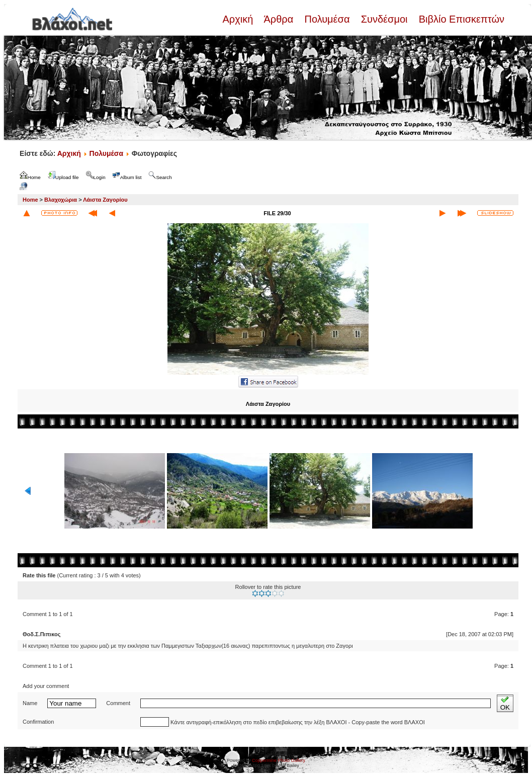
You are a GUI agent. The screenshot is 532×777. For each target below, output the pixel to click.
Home (30, 200)
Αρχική (239, 19)
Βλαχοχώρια (61, 200)
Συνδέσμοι (384, 19)
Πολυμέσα (327, 19)
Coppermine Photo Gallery (279, 760)
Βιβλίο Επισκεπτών (460, 19)
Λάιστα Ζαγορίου (105, 200)
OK (505, 703)
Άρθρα (279, 19)
